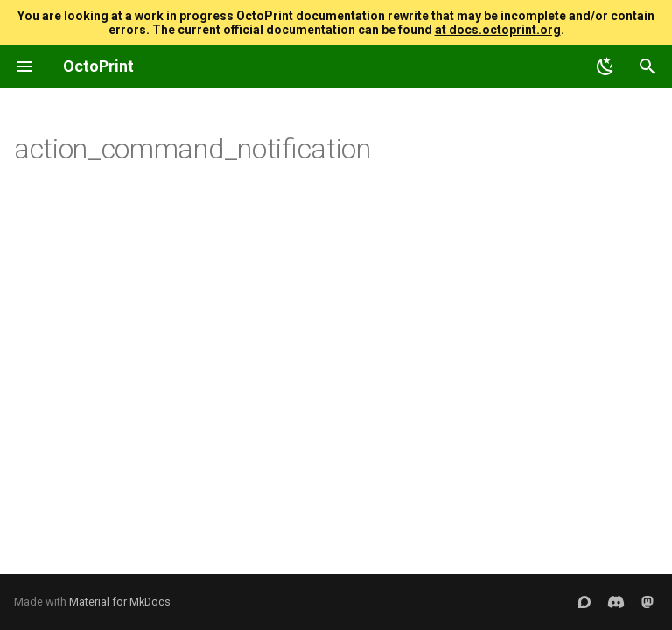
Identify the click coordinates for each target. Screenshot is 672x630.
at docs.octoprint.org (498, 30)
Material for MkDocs (120, 602)
